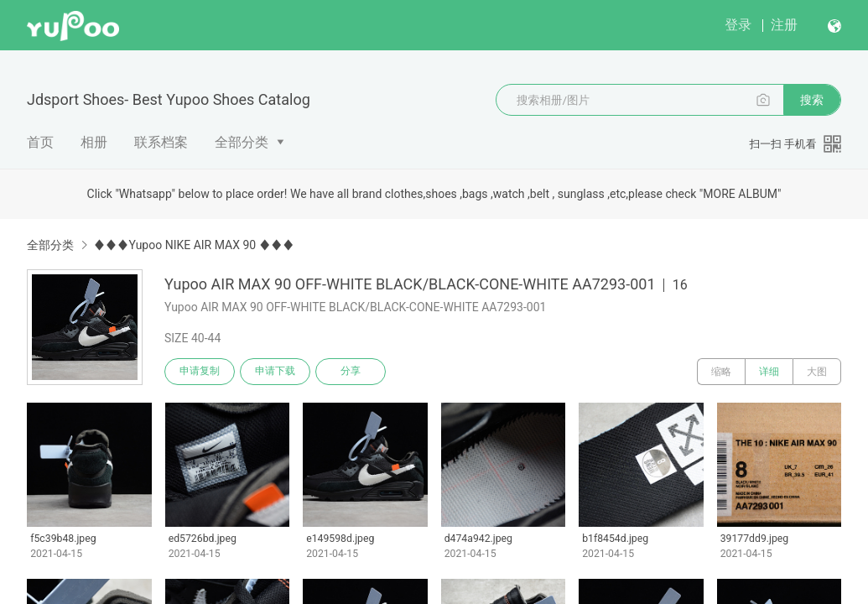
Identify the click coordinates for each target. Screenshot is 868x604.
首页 (40, 142)
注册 (784, 25)
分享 (351, 372)
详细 (769, 372)
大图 (817, 372)
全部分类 (242, 142)
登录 (738, 25)
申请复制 (200, 372)
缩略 (721, 372)
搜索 (812, 100)
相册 (94, 142)
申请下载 (275, 372)
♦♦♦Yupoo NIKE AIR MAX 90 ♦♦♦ (193, 245)
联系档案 (161, 142)
